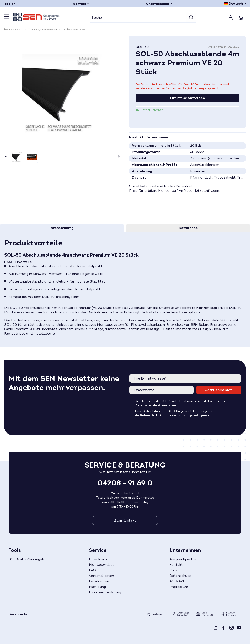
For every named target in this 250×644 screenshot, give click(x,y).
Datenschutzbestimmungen (156, 405)
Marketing (97, 587)
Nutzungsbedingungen (195, 415)
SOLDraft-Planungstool (29, 559)
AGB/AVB (177, 581)
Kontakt (176, 565)
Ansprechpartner (184, 559)
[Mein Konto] (231, 18)
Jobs (173, 570)
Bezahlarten (99, 581)
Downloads (98, 559)
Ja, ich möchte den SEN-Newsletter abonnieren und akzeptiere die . (181, 403)
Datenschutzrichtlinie (156, 415)
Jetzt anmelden (219, 390)
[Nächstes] (119, 155)
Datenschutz (180, 576)
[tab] (62, 228)
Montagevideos (102, 565)
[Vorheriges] (5, 155)
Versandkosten (101, 576)
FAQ (92, 570)
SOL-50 (142, 47)
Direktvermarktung (105, 592)
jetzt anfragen (207, 191)
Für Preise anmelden (187, 98)
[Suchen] (191, 18)
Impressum (179, 587)
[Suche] (138, 18)
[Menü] (7, 18)
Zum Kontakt (125, 520)
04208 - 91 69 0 (125, 483)
